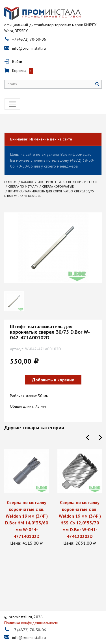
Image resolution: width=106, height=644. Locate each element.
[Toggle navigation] (12, 104)
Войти (17, 61)
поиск (12, 84)
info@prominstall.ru (29, 48)
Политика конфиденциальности (31, 612)
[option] (27, 498)
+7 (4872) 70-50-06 (29, 39)
